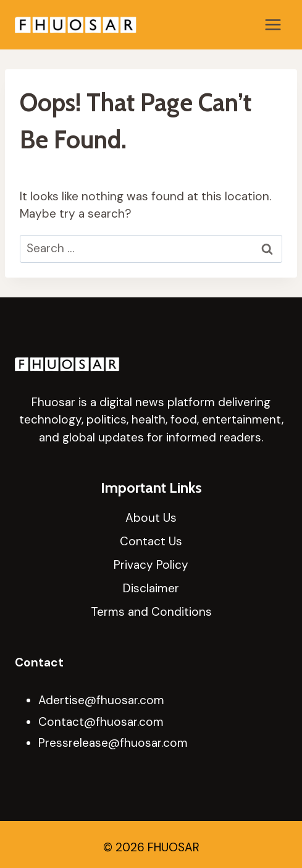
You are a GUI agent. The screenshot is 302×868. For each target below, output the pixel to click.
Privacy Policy (151, 565)
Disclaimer (151, 588)
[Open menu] (273, 24)
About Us (151, 518)
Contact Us (151, 541)
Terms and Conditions (151, 612)
